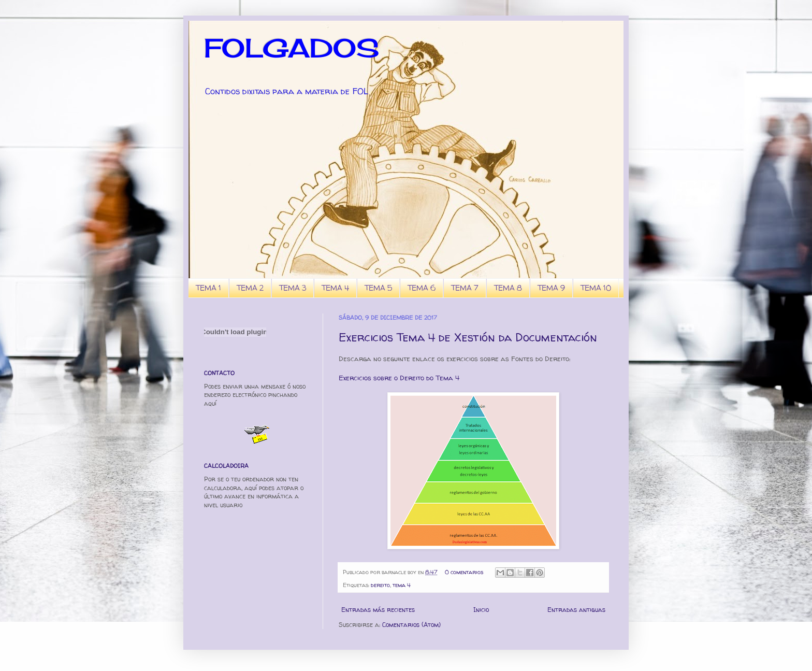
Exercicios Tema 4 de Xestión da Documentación (468, 337)
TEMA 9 (551, 288)
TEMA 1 (208, 288)
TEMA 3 (293, 288)
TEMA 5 (378, 288)
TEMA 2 (250, 288)
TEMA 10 (596, 288)
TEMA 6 (422, 288)
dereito (380, 585)
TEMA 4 (335, 288)
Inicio (481, 610)
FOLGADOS (292, 48)
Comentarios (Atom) (411, 625)
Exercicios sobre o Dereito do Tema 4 (399, 378)
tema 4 (402, 585)
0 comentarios (464, 572)
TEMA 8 (508, 288)
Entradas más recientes (378, 610)
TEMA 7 (465, 288)
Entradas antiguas (576, 610)
